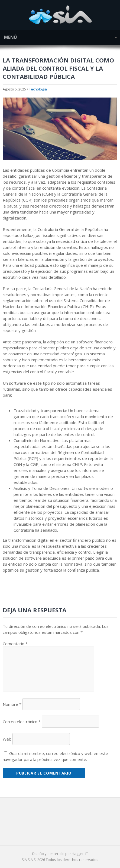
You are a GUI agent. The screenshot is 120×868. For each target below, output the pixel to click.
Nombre (12, 704)
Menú (11, 37)
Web (7, 739)
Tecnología (38, 89)
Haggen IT (80, 854)
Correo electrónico (22, 722)
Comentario (15, 644)
